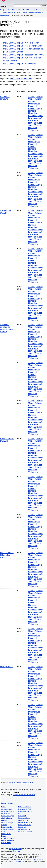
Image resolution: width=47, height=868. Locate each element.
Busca (4, 836)
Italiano (31, 118)
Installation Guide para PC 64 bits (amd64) (22, 43)
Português (33, 121)
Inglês (40, 116)
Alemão (32, 97)
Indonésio (33, 116)
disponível (16, 851)
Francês (32, 109)
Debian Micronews (8, 841)
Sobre (3, 807)
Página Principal (7, 803)
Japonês (39, 118)
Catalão (39, 97)
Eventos (4, 825)
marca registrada (17, 862)
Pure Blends (22, 816)
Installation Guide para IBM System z (20, 64)
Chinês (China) (35, 99)
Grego (39, 109)
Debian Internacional (25, 823)
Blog (2, 10)
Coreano (32, 101)
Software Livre (6, 814)
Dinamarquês (34, 104)
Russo (39, 123)
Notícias (4, 820)
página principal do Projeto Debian (22, 783)
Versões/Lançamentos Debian (12, 13)
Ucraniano (33, 128)
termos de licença (38, 859)
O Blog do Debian (8, 838)
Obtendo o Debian (25, 807)
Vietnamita (33, 130)
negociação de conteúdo (21, 79)
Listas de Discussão (25, 832)
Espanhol (32, 106)
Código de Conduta (8, 811)
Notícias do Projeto (8, 823)
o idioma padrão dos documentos (24, 795)
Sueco (31, 125)
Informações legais (8, 816)
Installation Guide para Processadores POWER (24, 55)
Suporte (21, 820)
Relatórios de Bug (24, 829)
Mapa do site (6, 834)
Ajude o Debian (7, 818)
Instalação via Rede (25, 809)
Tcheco (38, 125)
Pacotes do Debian (25, 818)
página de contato (15, 849)
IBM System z (6, 667)
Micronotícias (14, 10)
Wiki (35, 10)
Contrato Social (6, 809)
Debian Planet (6, 843)
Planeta (27, 10)
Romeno (32, 123)
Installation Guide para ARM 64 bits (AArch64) (24, 46)
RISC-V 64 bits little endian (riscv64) (7, 555)
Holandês (32, 113)
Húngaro (32, 111)
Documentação (7, 827)
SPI (18, 859)
